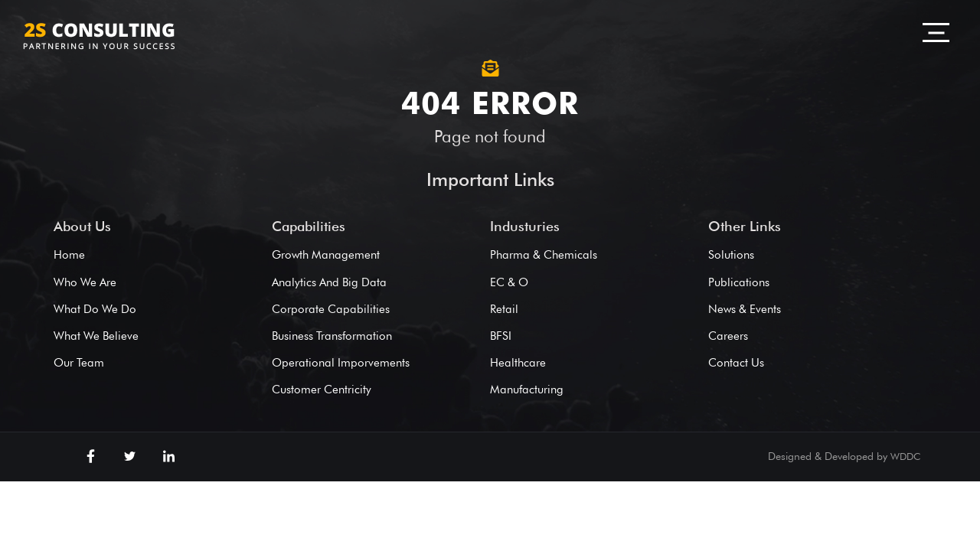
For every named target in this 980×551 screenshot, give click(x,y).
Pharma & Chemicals (544, 255)
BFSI (501, 336)
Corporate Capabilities (331, 309)
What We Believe (96, 336)
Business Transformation (332, 336)
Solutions (731, 255)
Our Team (79, 363)
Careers (728, 336)
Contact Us (736, 363)
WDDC (905, 456)
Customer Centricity (322, 390)
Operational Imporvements (341, 363)
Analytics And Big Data (329, 282)
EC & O (509, 282)
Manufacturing (527, 390)
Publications (739, 282)
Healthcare (518, 363)
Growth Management (326, 255)
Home (69, 255)
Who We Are (85, 282)
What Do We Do (95, 309)
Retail (504, 309)
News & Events (745, 309)
